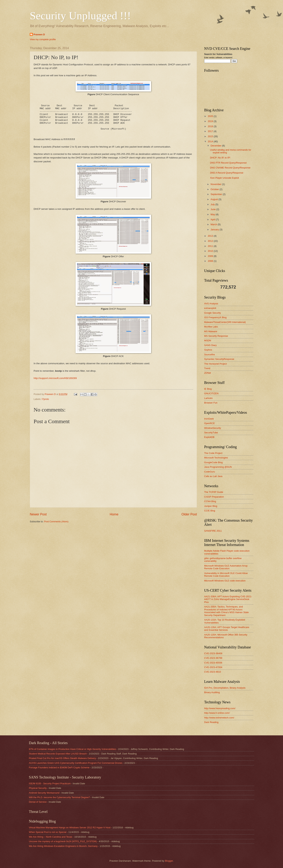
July (213, 204)
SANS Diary (210, 345)
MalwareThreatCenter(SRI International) (225, 322)
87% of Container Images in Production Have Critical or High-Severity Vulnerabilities (72, 749)
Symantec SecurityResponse (219, 359)
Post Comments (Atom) (56, 522)
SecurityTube (211, 433)
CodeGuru (210, 472)
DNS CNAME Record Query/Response (230, 168)
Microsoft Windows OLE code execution (225, 581)
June (213, 209)
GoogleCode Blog (213, 462)
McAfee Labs (211, 327)
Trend (207, 368)
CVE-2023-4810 (213, 672)
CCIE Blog (210, 511)
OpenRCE (210, 423)
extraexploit (210, 308)
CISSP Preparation (214, 497)
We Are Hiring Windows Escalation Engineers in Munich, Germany (63, 846)
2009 (211, 256)
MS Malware (211, 331)
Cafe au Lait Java (213, 476)
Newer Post (38, 514)
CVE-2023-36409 (213, 653)
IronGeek (209, 419)
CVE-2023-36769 (213, 658)
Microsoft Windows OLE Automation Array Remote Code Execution (226, 567)
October (215, 189)
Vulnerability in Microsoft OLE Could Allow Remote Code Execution (226, 575)
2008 (211, 261)
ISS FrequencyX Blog (215, 317)
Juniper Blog (211, 506)
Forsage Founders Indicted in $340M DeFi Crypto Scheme (59, 767)
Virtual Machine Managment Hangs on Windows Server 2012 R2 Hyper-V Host (70, 828)
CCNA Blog (210, 501)
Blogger (169, 861)
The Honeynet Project (216, 364)
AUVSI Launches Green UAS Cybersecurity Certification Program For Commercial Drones (76, 763)
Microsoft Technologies (216, 458)
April (213, 220)
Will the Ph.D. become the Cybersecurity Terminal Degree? (59, 797)
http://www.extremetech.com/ (219, 718)
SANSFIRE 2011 (213, 531)
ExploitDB (209, 437)
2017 (211, 131)
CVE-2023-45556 (213, 663)
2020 (211, 116)
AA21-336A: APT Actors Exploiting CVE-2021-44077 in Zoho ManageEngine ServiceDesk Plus (228, 599)
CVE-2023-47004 (213, 667)
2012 (211, 241)
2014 (211, 141)
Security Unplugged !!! (80, 16)
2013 (211, 236)
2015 (211, 136)
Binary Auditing (212, 692)
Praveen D (39, 34)
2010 (211, 251)
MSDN (208, 340)
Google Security (213, 313)
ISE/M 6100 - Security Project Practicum (50, 783)
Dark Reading (211, 722)
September (217, 194)
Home (114, 514)
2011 (211, 246)
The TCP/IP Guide (214, 492)
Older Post (189, 514)
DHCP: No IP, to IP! (220, 158)
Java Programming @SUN (218, 467)
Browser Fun (211, 403)
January (215, 230)
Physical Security (38, 788)
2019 (211, 121)
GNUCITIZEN (211, 393)
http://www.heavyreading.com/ (220, 708)
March (214, 224)
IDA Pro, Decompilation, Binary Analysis (225, 688)
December (216, 146)
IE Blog (208, 389)
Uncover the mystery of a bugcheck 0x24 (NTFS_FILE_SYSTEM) (63, 841)
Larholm (208, 398)
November (216, 184)
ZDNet (208, 373)
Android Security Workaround (44, 793)
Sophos (208, 350)
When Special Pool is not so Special (48, 832)
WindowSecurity (213, 428)
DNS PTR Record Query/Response (228, 163)
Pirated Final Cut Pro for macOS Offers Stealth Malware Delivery (62, 758)
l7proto (45, 399)
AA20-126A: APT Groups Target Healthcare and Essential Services (227, 629)
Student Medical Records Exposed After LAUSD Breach (58, 754)
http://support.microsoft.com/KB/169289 (55, 378)
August (215, 199)
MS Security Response (216, 336)
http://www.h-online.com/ (217, 713)
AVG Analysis (211, 304)
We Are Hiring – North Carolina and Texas (51, 837)
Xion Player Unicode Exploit (224, 178)
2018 (211, 126)
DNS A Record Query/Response (227, 173)
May (213, 214)
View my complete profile (43, 39)
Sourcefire (210, 354)
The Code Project (213, 453)
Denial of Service (38, 802)
